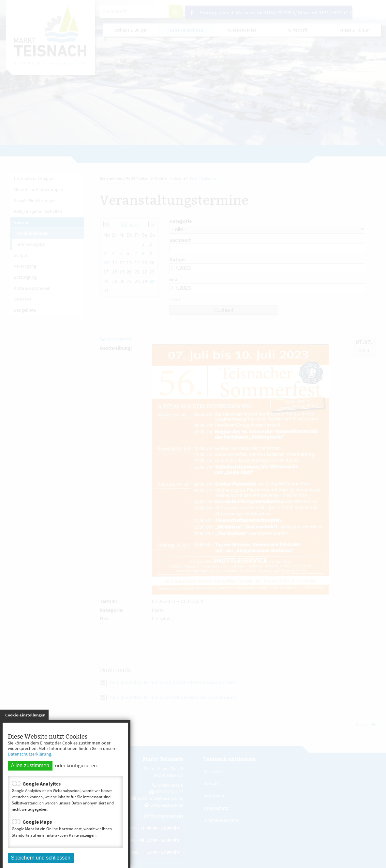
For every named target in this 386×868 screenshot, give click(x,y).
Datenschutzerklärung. (30, 754)
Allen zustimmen (30, 765)
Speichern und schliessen (41, 858)
